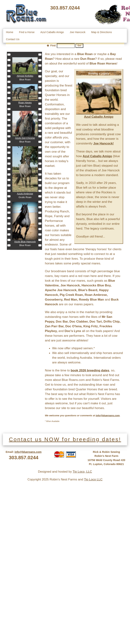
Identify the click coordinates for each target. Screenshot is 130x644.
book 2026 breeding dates (90, 370)
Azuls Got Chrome (25, 138)
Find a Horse (27, 32)
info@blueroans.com (28, 452)
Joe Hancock (78, 32)
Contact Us (13, 39)
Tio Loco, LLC (82, 472)
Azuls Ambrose (25, 194)
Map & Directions (102, 32)
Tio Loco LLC (93, 479)
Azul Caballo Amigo (52, 32)
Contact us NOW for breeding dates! (65, 439)
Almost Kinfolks (25, 76)
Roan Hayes (25, 103)
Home (10, 32)
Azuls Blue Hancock (25, 242)
